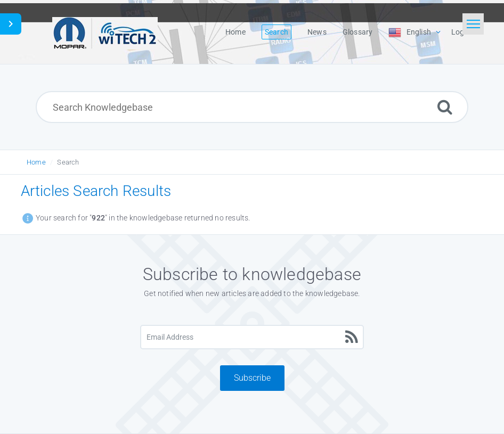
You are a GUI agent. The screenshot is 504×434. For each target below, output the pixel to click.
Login (461, 32)
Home (36, 162)
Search (68, 162)
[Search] (445, 107)
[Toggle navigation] (473, 24)
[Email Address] (252, 337)
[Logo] (105, 32)
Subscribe (252, 378)
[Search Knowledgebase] (252, 107)
